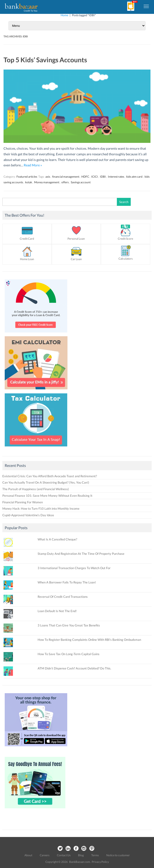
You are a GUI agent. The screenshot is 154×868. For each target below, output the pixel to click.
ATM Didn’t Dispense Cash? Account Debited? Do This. (74, 668)
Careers (45, 855)
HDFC (85, 177)
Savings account (81, 182)
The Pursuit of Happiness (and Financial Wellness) (36, 489)
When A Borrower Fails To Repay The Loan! (67, 582)
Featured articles (27, 177)
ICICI (95, 177)
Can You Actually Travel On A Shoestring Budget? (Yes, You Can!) (46, 482)
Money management (47, 182)
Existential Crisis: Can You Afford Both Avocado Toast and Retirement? (50, 476)
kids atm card (134, 177)
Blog (81, 855)
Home (64, 15)
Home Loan (27, 259)
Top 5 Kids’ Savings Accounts (45, 60)
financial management (66, 177)
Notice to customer (118, 855)
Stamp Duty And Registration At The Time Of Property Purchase (81, 554)
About (28, 855)
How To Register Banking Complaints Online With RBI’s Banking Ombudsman (89, 640)
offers (65, 182)
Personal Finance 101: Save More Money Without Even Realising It (47, 496)
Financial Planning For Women (23, 502)
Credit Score (125, 239)
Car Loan (76, 259)
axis (48, 177)
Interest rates (116, 177)
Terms (95, 855)
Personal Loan (76, 239)
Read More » (33, 165)
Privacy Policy (100, 862)
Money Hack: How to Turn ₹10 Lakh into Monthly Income (41, 508)
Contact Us (64, 855)
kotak (29, 182)
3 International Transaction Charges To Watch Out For (74, 568)
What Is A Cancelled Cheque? (57, 539)
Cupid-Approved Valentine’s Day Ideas (28, 515)
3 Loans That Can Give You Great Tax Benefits (69, 625)
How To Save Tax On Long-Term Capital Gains (69, 654)
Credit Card (27, 239)
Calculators (126, 259)
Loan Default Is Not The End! (57, 611)
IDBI (103, 177)
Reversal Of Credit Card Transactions (63, 597)
